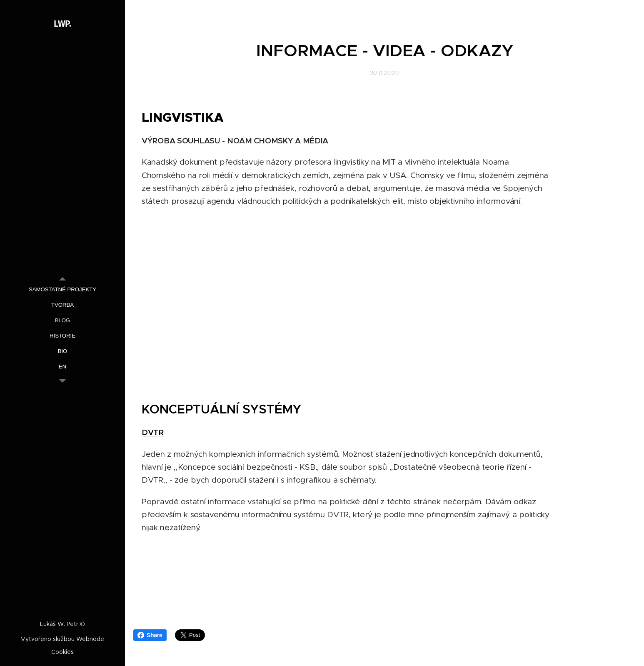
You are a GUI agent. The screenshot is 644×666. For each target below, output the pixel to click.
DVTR (153, 432)
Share (150, 635)
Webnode (90, 639)
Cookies (62, 652)
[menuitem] (62, 289)
